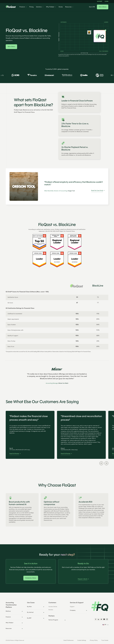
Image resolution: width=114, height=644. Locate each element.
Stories (61, 7)
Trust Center (105, 640)
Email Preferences (69, 640)
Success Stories (53, 607)
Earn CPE (92, 7)
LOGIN (106, 2)
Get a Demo (103, 7)
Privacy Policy (94, 640)
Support (100, 2)
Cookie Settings (82, 640)
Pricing (31, 7)
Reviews (51, 610)
